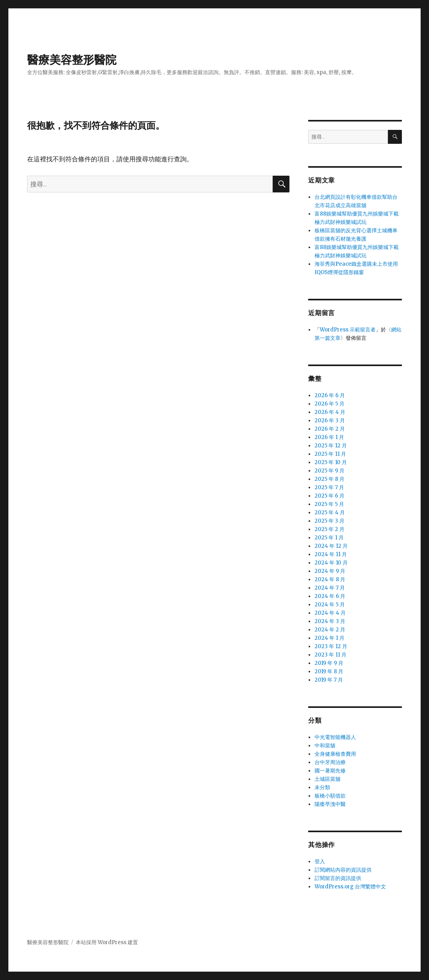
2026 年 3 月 (330, 420)
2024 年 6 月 (330, 596)
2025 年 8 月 (330, 479)
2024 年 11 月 (331, 554)
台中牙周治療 (330, 762)
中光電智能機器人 (335, 737)
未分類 (322, 787)
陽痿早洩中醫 (330, 804)
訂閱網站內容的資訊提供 (343, 870)
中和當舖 (325, 746)
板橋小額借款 (330, 796)
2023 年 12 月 (331, 646)
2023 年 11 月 (331, 655)
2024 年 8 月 (330, 579)
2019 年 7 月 (329, 680)
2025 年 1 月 (329, 538)
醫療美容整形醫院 (72, 60)
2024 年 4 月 (330, 613)
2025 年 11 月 (330, 454)
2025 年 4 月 (330, 513)
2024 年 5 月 (330, 605)
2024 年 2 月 (330, 630)
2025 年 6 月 (330, 496)
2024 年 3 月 (330, 621)
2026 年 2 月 (330, 429)
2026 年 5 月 (330, 404)
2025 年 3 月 (330, 521)
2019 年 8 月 (329, 671)
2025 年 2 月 (330, 529)
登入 (320, 861)
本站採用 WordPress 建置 (107, 942)
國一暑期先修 (330, 771)
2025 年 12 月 (331, 446)
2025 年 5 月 (329, 504)
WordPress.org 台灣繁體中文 (350, 887)
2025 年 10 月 (331, 462)
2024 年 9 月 (330, 571)
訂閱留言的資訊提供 (338, 878)
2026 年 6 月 (330, 395)
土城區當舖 (328, 779)
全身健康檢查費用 (335, 754)
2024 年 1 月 (330, 638)
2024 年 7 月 (330, 588)
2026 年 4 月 (330, 412)
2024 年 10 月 (331, 563)
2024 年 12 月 (331, 546)
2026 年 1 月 (329, 437)
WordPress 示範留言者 (348, 330)
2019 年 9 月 (329, 663)
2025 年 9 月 (330, 471)
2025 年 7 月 (329, 487)
